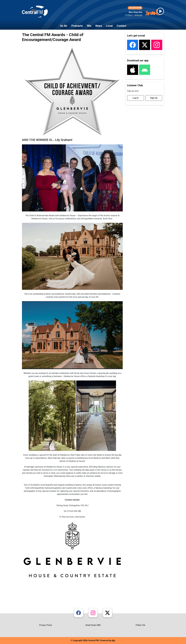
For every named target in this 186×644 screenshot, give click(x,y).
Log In (135, 98)
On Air (64, 26)
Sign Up (154, 98)
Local (109, 26)
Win (89, 26)
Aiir (113, 640)
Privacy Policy (46, 625)
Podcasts (77, 26)
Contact (121, 26)
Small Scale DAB (93, 625)
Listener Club (135, 85)
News (99, 26)
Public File (140, 625)
